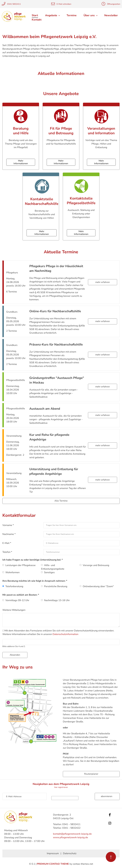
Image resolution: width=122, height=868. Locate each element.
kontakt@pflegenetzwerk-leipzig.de (72, 834)
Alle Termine (61, 501)
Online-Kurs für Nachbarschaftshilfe (55, 311)
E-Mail (7, 543)
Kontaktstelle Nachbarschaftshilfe (42, 201)
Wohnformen (12, 572)
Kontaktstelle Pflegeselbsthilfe (81, 201)
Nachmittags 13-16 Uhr (57, 600)
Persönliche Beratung (56, 586)
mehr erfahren (103, 282)
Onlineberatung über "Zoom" (98, 586)
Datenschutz (70, 853)
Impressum (53, 853)
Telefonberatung (14, 586)
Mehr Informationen (21, 162)
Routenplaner (91, 774)
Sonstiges (49, 572)
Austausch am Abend (45, 409)
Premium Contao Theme (53, 864)
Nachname (9, 534)
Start (35, 15)
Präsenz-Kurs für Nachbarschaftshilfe (56, 344)
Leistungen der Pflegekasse (20, 565)
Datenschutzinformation (65, 634)
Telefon (7, 552)
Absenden (15, 655)
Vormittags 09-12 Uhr (17, 600)
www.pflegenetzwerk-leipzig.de (71, 837)
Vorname (8, 525)
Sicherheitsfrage (71, 794)
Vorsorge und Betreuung (96, 565)
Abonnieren (107, 796)
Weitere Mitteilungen (14, 610)
